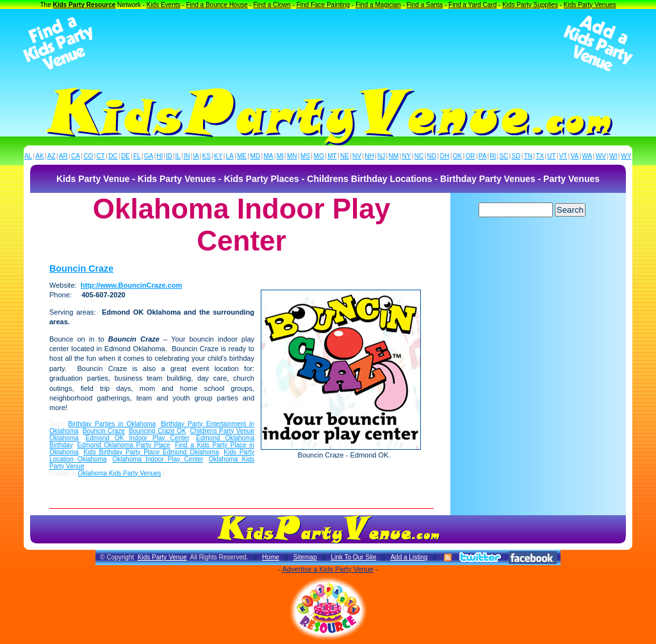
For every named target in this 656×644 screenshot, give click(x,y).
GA (149, 156)
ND (432, 156)
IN (186, 156)
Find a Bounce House (217, 5)
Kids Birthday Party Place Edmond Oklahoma (151, 452)
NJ (381, 156)
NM (394, 156)
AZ (52, 156)
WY (626, 156)
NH (369, 156)
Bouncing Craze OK (157, 431)
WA (587, 156)
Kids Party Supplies (530, 5)
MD (256, 156)
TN (528, 156)
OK (457, 156)
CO (88, 156)
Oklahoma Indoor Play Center (158, 459)
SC (504, 156)
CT (101, 156)
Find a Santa (424, 5)
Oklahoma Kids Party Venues (119, 473)
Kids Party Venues (590, 5)
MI (280, 156)
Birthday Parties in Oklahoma (112, 424)
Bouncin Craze (81, 268)
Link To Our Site (353, 557)
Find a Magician (378, 5)
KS (207, 156)
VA (575, 156)
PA (483, 156)
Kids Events (164, 5)
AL (28, 156)
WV (601, 156)
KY (218, 156)
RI (493, 156)
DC (113, 156)
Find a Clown (272, 5)
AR (63, 156)
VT (563, 156)
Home (271, 557)
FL (137, 156)
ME (242, 156)
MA (269, 156)
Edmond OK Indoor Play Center (138, 438)
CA (76, 156)
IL (178, 156)
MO (319, 156)
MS (305, 156)
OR (471, 156)
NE (345, 156)
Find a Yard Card (472, 5)
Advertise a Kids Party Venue (327, 569)
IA (196, 156)
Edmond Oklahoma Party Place (123, 445)
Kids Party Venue (162, 557)
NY (406, 156)
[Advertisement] (328, 44)
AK (39, 156)
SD (516, 156)
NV (357, 156)
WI (613, 156)
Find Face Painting (323, 5)
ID (169, 156)
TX (540, 156)
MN (292, 156)
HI (160, 156)
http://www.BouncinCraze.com (132, 285)
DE (126, 156)
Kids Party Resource (85, 5)
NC (419, 156)
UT (551, 156)
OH (444, 156)
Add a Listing (409, 557)
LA (230, 156)
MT (332, 156)
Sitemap (305, 557)
